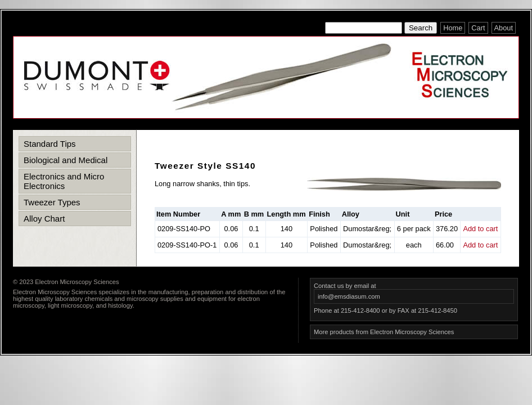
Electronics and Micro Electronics (64, 181)
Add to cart (480, 229)
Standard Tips (50, 144)
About (504, 28)
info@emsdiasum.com (349, 296)
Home (453, 28)
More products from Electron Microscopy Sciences (384, 332)
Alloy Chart (44, 219)
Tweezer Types (52, 202)
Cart (478, 28)
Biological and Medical (66, 160)
